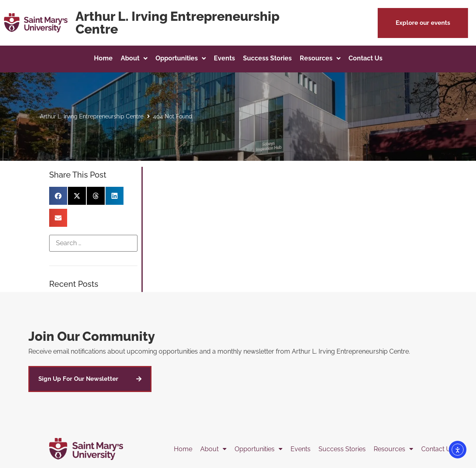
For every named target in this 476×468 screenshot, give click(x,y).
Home (183, 449)
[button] (423, 23)
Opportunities (259, 449)
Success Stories (342, 449)
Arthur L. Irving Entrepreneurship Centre (92, 116)
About (213, 449)
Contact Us (438, 449)
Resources (393, 449)
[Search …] (93, 243)
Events (301, 449)
